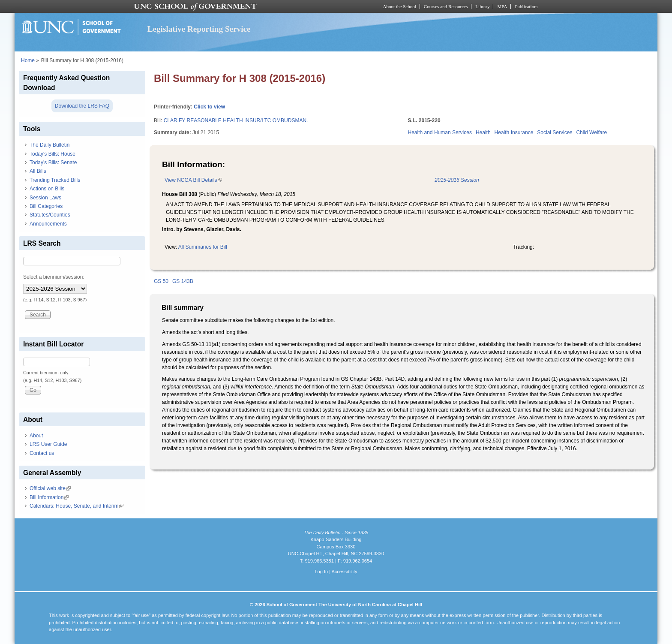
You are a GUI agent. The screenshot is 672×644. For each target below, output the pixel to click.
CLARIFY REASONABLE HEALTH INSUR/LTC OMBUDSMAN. (236, 120)
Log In (321, 572)
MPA (502, 6)
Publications (526, 6)
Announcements (48, 224)
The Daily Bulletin (49, 145)
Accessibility (344, 572)
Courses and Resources (446, 6)
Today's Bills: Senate (53, 163)
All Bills (38, 171)
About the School (400, 6)
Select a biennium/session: (54, 277)
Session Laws (45, 198)
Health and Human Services (440, 132)
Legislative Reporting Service (199, 29)
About (36, 436)
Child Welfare (591, 132)
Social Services (555, 132)
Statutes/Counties (50, 215)
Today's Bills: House (52, 154)
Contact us (42, 453)
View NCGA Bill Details (193, 180)
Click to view (209, 107)
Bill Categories (46, 206)
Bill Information (49, 497)
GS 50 (161, 281)
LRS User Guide (48, 444)
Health (483, 132)
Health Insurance (514, 132)
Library (482, 6)
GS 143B (183, 281)
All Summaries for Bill (203, 247)
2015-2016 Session (457, 180)
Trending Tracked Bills (55, 180)
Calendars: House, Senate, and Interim (76, 506)
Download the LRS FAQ (82, 106)
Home (28, 60)
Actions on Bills (47, 189)
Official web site (50, 488)
